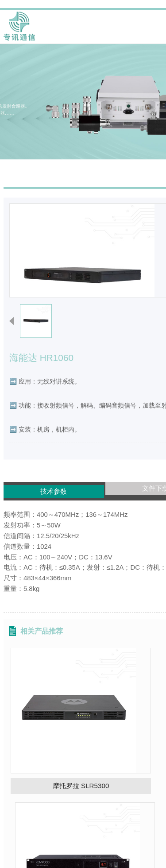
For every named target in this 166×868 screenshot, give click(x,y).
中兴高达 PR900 (45, 817)
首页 (66, 137)
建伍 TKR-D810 (120, 723)
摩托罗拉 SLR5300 (46, 723)
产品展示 (93, 137)
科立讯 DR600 (121, 817)
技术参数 (31, 484)
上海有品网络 (122, 860)
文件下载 (83, 479)
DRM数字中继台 (136, 137)
